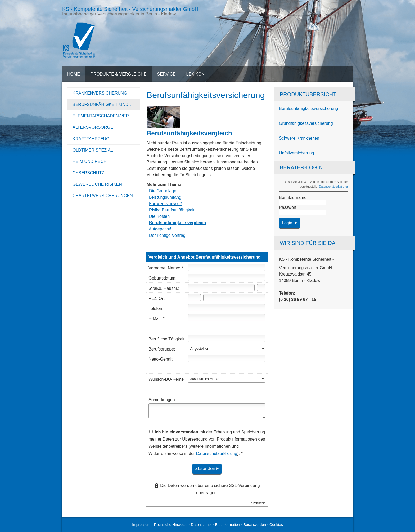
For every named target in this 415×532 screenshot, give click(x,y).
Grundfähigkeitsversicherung (306, 123)
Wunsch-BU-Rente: (167, 379)
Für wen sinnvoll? (166, 204)
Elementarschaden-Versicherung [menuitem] (106, 116)
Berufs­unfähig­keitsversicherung (308, 108)
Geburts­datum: (163, 278)
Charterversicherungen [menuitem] (103, 196)
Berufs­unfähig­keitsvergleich (177, 223)
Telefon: (156, 309)
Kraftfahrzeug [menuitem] (91, 139)
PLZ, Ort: (157, 298)
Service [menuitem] (166, 74)
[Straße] (221, 288)
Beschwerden (255, 525)
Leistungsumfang (165, 197)
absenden (204, 469)
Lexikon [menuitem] (195, 74)
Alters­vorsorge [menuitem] (93, 127)
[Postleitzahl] (194, 298)
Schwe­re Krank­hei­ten (299, 138)
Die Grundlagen (164, 191)
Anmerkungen (162, 400)
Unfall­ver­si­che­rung (297, 153)
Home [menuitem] (74, 74)
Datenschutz (201, 525)
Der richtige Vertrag (167, 235)
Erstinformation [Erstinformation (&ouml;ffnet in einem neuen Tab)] (227, 525)
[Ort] (234, 298)
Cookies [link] (276, 525)
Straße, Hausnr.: (164, 288)
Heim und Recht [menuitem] (91, 161)
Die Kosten (159, 216)
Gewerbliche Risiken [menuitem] (97, 184)
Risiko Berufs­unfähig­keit (172, 210)
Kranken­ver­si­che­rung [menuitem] (100, 93)
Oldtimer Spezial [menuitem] (93, 150)
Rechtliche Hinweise (171, 525)
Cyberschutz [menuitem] (88, 173)
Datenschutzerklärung (333, 187)
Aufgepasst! (160, 229)
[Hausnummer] (261, 288)
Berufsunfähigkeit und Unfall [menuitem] (106, 105)
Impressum (141, 525)
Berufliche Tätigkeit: (167, 339)
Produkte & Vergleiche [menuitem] (119, 74)
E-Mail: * (156, 319)
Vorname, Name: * (166, 268)
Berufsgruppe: (162, 349)
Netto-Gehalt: (161, 359)
